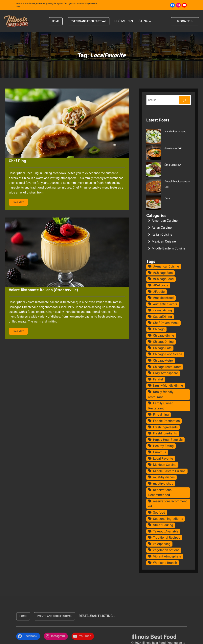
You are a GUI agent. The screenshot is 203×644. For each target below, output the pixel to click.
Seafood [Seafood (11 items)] (159, 513)
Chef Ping (17, 161)
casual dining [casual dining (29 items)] (162, 310)
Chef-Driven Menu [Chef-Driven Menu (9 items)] (166, 323)
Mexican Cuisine (164, 241)
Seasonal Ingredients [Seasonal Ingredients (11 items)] (168, 519)
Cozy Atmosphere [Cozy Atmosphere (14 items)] (166, 373)
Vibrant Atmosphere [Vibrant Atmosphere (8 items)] (167, 556)
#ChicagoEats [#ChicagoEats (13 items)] (163, 273)
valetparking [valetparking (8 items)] (162, 544)
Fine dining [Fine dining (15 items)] (161, 415)
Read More (18, 202)
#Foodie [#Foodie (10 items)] (159, 292)
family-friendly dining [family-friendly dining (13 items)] (168, 386)
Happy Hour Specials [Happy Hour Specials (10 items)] (168, 440)
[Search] (185, 100)
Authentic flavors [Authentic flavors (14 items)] (165, 304)
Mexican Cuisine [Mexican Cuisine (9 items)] (165, 465)
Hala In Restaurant (175, 132)
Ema (167, 198)
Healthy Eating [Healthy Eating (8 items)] (163, 446)
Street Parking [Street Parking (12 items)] (163, 525)
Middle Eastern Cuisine (169, 248)
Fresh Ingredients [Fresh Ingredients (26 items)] (165, 427)
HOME (56, 21)
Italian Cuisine (162, 234)
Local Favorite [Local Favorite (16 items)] (163, 459)
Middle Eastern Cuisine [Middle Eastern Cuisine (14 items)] (169, 471)
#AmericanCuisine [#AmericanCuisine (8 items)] (166, 267)
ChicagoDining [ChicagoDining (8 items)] (163, 342)
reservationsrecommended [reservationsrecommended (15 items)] (168, 504)
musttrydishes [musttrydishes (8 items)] (163, 484)
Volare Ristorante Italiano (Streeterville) (43, 290)
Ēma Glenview (173, 165)
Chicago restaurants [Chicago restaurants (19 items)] (167, 367)
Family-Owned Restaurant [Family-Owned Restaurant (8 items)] (161, 406)
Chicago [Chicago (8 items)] (159, 329)
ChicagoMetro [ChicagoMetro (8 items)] (163, 361)
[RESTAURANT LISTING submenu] (150, 21)
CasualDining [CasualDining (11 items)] (162, 317)
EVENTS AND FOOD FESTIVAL (89, 21)
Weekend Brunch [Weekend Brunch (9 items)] (165, 563)
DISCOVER (183, 21)
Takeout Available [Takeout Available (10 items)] (166, 531)
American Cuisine (165, 221)
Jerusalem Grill (173, 148)
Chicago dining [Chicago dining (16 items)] (164, 336)
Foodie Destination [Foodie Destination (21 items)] (166, 421)
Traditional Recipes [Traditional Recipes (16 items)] (167, 538)
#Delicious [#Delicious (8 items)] (161, 285)
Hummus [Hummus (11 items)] (159, 452)
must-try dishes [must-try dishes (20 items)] (164, 477)
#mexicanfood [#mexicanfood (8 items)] (163, 298)
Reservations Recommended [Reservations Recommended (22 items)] (160, 493)
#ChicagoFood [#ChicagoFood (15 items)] (163, 279)
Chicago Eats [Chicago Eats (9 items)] (162, 348)
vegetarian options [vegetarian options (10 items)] (166, 550)
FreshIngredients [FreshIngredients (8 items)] (165, 433)
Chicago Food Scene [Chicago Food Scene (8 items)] (168, 354)
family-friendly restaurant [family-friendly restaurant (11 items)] (161, 395)
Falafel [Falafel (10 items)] (158, 379)
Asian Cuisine (162, 228)
